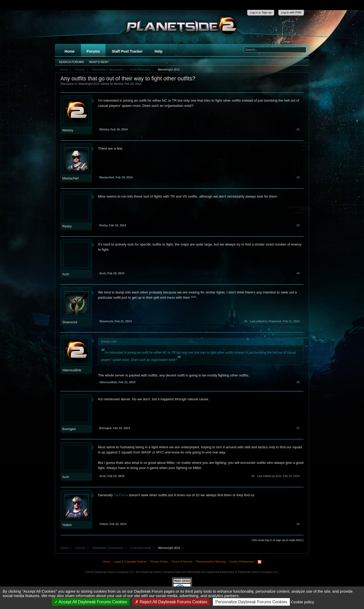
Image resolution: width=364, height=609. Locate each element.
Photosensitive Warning (211, 562)
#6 (298, 382)
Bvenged (69, 429)
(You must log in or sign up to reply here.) (278, 540)
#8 (253, 476)
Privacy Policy (159, 562)
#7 (298, 428)
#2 (298, 177)
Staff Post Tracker (127, 51)
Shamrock (70, 322)
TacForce (121, 495)
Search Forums (71, 62)
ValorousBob (72, 370)
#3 (298, 225)
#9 (298, 524)
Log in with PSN (291, 12)
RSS (260, 562)
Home (70, 51)
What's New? (99, 62)
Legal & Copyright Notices (130, 562)
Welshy (118, 84)
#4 (298, 273)
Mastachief (70, 178)
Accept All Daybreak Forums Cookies (91, 602)
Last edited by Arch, (278, 476)
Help (158, 51)
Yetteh (67, 525)
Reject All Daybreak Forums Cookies (171, 602)
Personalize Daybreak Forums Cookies (251, 602)
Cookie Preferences (242, 562)
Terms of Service (182, 562)
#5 (246, 321)
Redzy (67, 226)
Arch (66, 274)
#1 (298, 129)
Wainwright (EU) (89, 84)
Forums (93, 51)
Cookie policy (302, 602)
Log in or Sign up (261, 12)
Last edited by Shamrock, (275, 321)
